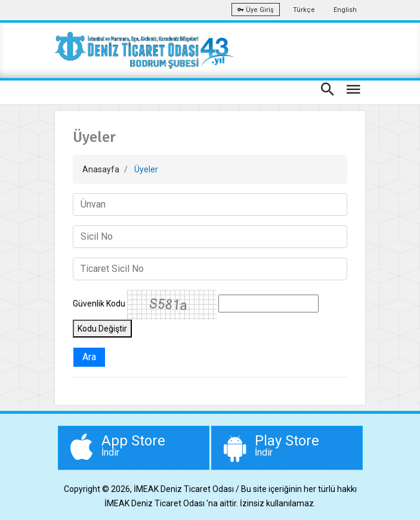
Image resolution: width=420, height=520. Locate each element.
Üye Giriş (256, 10)
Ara (89, 357)
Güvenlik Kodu (99, 304)
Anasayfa (101, 169)
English (345, 10)
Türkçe (304, 10)
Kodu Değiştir (102, 329)
